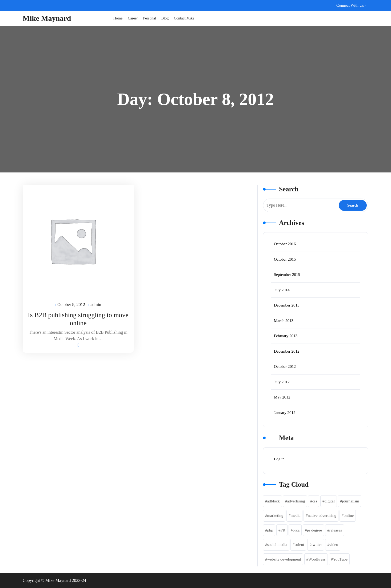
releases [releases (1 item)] (335, 530)
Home (118, 18)
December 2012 (287, 351)
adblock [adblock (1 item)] (274, 501)
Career (133, 18)
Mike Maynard (47, 18)
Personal (150, 18)
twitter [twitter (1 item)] (317, 545)
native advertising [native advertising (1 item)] (322, 515)
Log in (279, 459)
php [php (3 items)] (270, 530)
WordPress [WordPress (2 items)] (317, 559)
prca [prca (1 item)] (296, 530)
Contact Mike (184, 18)
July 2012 (282, 382)
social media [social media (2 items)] (277, 545)
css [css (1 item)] (315, 501)
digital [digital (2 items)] (329, 501)
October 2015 (285, 259)
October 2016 (285, 244)
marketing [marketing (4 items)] (275, 515)
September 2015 (287, 275)
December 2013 (287, 305)
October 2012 (285, 367)
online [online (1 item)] (349, 515)
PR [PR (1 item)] (283, 530)
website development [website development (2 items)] (284, 559)
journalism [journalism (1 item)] (350, 501)
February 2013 (286, 336)
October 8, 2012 (71, 305)
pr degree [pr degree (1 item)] (314, 530)
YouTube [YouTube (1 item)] (340, 559)
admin (96, 304)
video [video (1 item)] (334, 545)
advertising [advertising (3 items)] (296, 501)
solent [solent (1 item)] (299, 545)
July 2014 (282, 290)
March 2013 (284, 321)
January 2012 (285, 413)
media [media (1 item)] (296, 515)
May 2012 (282, 397)
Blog (165, 18)
